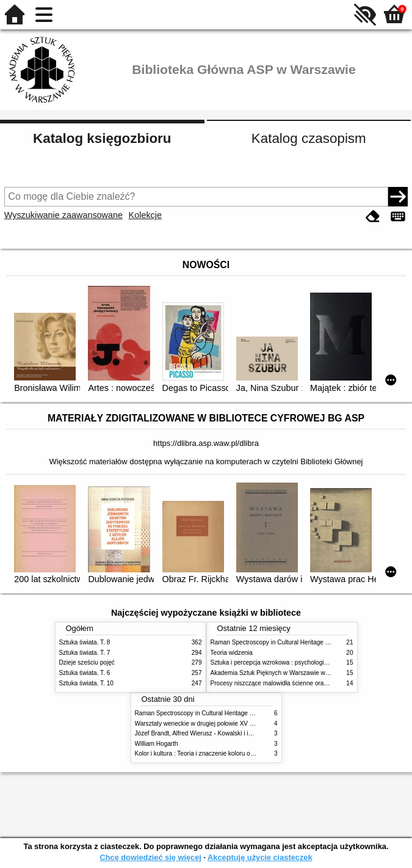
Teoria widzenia (232, 653)
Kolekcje (145, 215)
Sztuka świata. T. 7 (85, 653)
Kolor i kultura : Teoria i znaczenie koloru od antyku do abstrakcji (222, 753)
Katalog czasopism (309, 138)
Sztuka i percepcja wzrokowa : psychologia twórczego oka (290, 662)
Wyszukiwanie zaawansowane (63, 215)
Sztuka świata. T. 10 (86, 683)
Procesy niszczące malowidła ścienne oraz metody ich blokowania (301, 683)
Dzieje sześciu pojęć (87, 662)
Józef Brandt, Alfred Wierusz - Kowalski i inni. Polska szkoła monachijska (234, 733)
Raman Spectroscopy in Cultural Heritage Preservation (285, 642)
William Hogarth (157, 744)
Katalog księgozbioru (102, 138)
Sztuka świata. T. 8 (85, 642)
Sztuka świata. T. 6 (85, 673)
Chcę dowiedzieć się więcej (150, 857)
